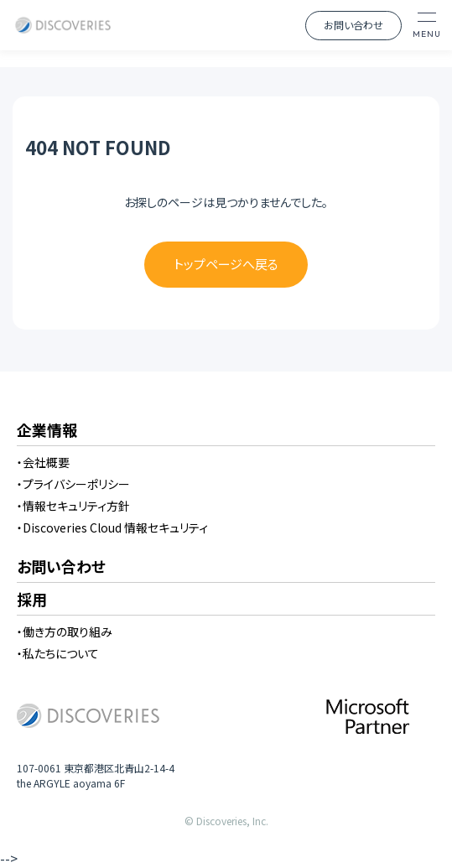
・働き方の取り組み (65, 632)
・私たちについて (58, 653)
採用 (32, 600)
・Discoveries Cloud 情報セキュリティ (112, 528)
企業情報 (47, 431)
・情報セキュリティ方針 (73, 506)
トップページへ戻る (226, 264)
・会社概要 (43, 462)
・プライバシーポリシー (73, 484)
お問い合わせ (353, 25)
